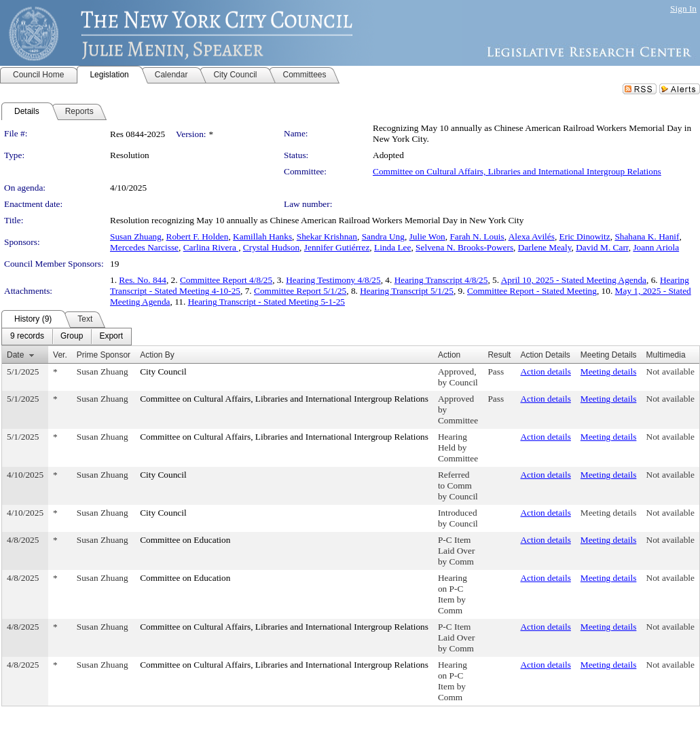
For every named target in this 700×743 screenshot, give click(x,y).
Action (449, 355)
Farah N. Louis (477, 236)
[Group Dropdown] (72, 337)
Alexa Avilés (532, 236)
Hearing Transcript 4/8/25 (441, 280)
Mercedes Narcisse (144, 247)
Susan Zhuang (136, 236)
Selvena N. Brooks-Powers (464, 247)
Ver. (60, 355)
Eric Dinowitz (585, 236)
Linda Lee (392, 247)
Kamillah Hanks (262, 236)
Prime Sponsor (104, 355)
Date (15, 355)
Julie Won (427, 236)
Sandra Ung (383, 236)
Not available (670, 371)
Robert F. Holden (198, 236)
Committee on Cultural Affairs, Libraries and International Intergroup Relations (517, 171)
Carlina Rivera (211, 247)
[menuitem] (27, 337)
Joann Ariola (656, 247)
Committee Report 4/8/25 (226, 280)
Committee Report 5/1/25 (300, 291)
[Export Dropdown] (111, 337)
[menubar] (67, 337)
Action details (545, 371)
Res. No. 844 (143, 280)
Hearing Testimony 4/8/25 (333, 280)
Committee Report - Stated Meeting (532, 291)
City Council (163, 371)
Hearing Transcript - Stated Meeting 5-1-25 (266, 302)
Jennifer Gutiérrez (337, 247)
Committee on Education (185, 540)
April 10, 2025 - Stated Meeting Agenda (574, 280)
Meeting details (609, 371)
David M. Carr (602, 247)
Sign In (683, 8)
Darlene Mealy (545, 247)
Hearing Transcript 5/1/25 (407, 291)
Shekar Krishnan (327, 236)
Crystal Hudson (271, 247)
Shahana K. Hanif (647, 236)
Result (499, 355)
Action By (157, 355)
